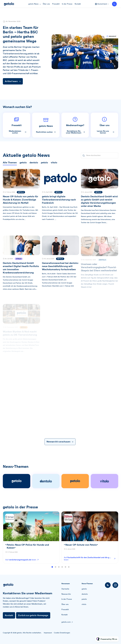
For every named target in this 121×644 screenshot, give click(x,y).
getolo (84, 589)
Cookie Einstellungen (62, 633)
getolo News (33, 4)
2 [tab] (56, 569)
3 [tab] (59, 569)
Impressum (48, 633)
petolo (84, 599)
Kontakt (78, 4)
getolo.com (66, 622)
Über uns (46, 4)
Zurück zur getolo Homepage (33, 615)
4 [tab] (62, 569)
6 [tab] (69, 569)
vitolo (84, 604)
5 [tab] (65, 569)
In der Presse (67, 4)
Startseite (65, 589)
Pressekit (56, 4)
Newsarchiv (66, 594)
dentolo (85, 594)
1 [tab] (52, 569)
